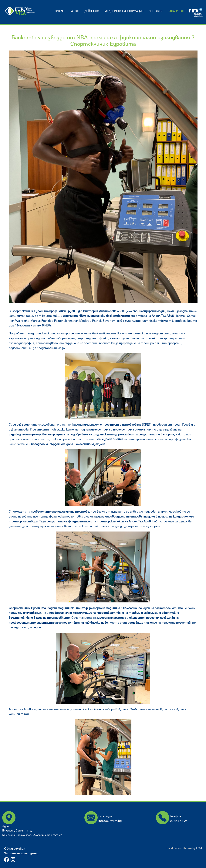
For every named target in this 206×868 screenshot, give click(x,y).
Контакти (156, 11)
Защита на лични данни (21, 853)
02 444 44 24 (179, 821)
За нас (74, 11)
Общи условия (15, 848)
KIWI (199, 848)
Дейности (92, 11)
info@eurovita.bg (110, 821)
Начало (59, 11)
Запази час (176, 11)
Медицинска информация (124, 11)
